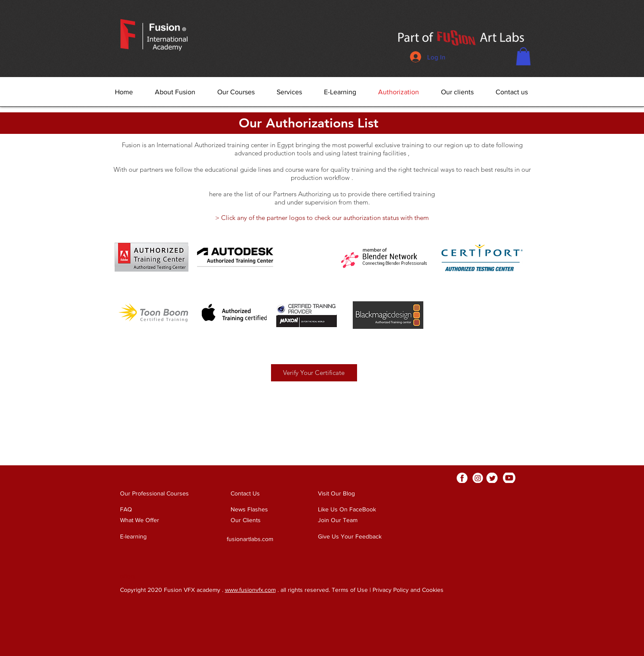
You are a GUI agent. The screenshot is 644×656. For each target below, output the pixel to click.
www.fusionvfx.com (250, 590)
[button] (523, 56)
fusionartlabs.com (250, 539)
